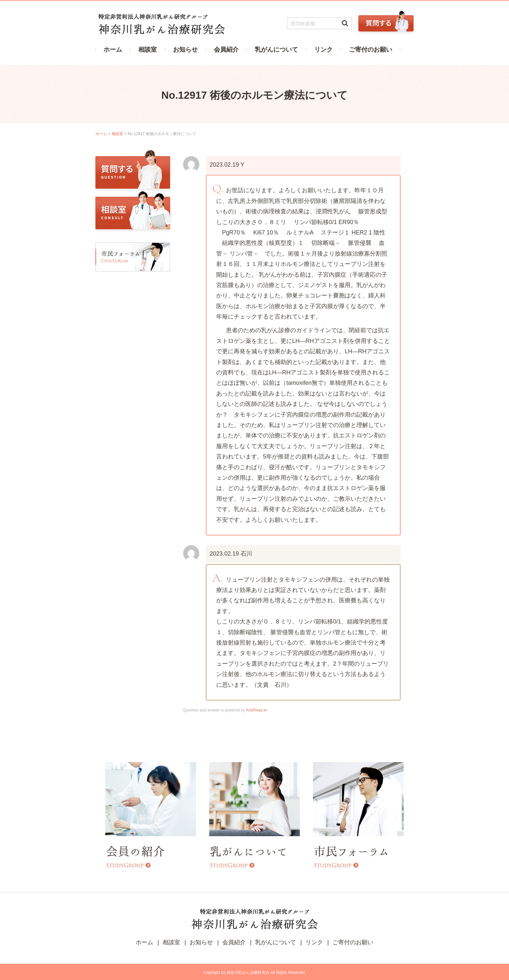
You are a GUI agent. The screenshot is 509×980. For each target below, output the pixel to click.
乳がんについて (276, 50)
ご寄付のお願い (371, 50)
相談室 (148, 50)
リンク (323, 50)
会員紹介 (226, 50)
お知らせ (185, 50)
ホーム (113, 50)
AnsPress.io (256, 710)
